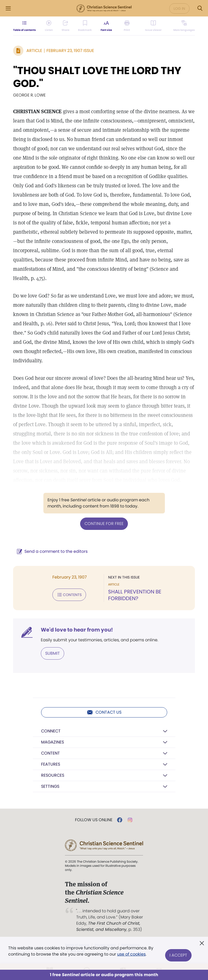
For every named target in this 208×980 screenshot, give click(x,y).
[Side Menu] (8, 8)
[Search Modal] (200, 8)
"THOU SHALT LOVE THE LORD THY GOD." (97, 77)
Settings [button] (50, 786)
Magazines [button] (53, 742)
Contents (69, 595)
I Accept (178, 951)
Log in (179, 8)
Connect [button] (51, 731)
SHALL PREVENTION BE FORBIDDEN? (135, 595)
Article (34, 51)
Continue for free (104, 524)
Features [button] (51, 764)
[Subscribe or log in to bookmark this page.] (91, 35)
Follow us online (94, 820)
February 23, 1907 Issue (70, 51)
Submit (53, 653)
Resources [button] (53, 775)
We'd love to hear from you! (77, 630)
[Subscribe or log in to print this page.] (131, 35)
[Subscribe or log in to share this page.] (70, 35)
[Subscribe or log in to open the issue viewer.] (152, 35)
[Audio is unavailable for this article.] (53, 35)
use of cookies (131, 954)
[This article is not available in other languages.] (181, 35)
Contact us (104, 712)
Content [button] (50, 753)
